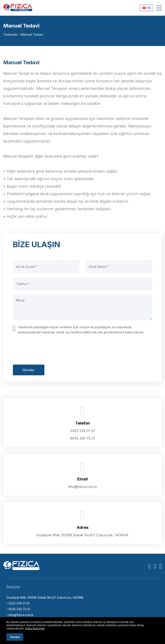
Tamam (15, 637)
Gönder (29, 370)
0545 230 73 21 (82, 438)
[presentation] (45, 350)
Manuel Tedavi (32, 34)
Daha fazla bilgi (35, 628)
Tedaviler (11, 34)
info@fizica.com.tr (83, 487)
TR (146, 8)
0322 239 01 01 (83, 431)
